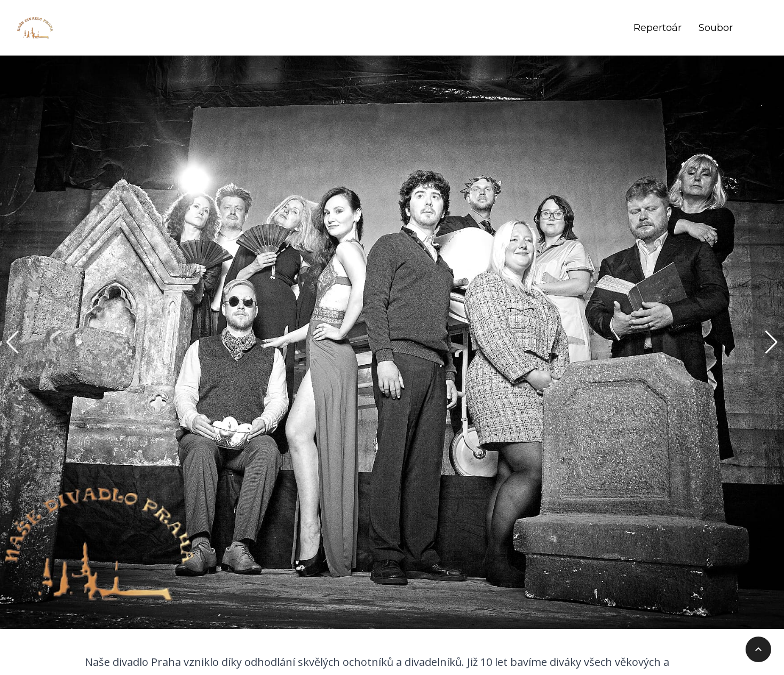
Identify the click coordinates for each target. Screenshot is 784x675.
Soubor (716, 28)
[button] (13, 342)
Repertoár (658, 28)
